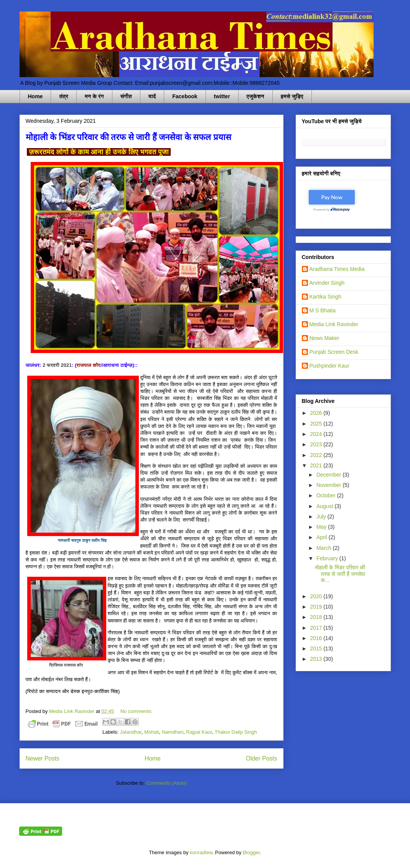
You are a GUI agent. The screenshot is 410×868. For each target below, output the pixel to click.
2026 (317, 413)
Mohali (151, 732)
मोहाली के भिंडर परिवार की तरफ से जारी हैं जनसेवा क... (340, 574)
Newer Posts (43, 758)
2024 (317, 434)
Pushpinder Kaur (329, 366)
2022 (317, 455)
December (329, 475)
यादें (152, 96)
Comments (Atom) (167, 783)
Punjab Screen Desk (334, 352)
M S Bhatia (323, 310)
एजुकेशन (255, 96)
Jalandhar (131, 732)
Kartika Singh (325, 297)
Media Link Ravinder (334, 324)
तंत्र (64, 96)
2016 (317, 638)
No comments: (137, 711)
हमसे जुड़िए (292, 96)
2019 (317, 607)
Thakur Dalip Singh (236, 732)
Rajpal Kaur (199, 732)
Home (35, 96)
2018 (317, 617)
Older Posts (261, 758)
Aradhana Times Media (337, 269)
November (329, 485)
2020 (317, 596)
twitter (222, 96)
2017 (317, 628)
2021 (317, 465)
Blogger (251, 852)
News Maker (324, 338)
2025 (317, 424)
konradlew (201, 852)
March (325, 548)
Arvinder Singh (327, 283)
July (322, 517)
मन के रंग (94, 96)
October (327, 495)
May (322, 527)
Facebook (185, 96)
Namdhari (173, 732)
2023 (317, 444)
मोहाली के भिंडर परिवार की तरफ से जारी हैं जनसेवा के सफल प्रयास (128, 137)
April (323, 537)
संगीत (126, 96)
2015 (317, 649)
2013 (317, 659)
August (325, 506)
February (328, 558)
